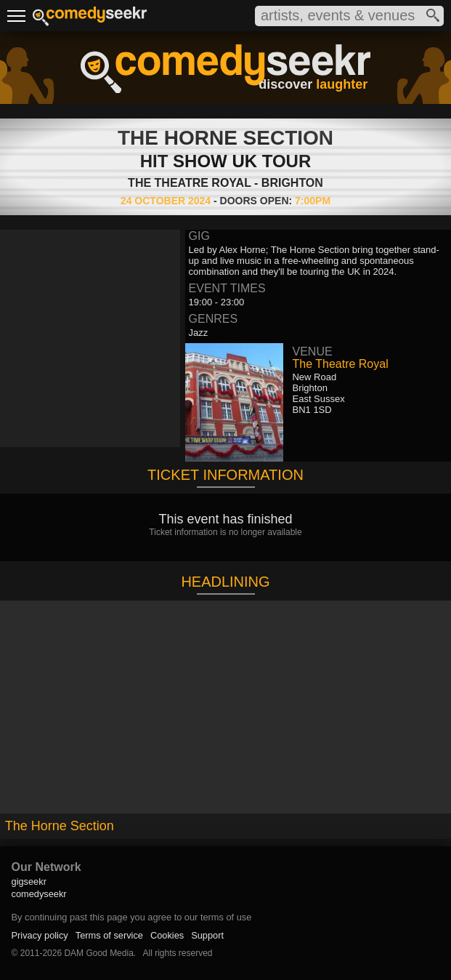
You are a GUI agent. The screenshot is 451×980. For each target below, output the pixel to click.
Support (207, 935)
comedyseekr (39, 894)
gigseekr (29, 881)
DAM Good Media (98, 953)
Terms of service (109, 935)
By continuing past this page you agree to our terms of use (132, 917)
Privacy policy (40, 935)
